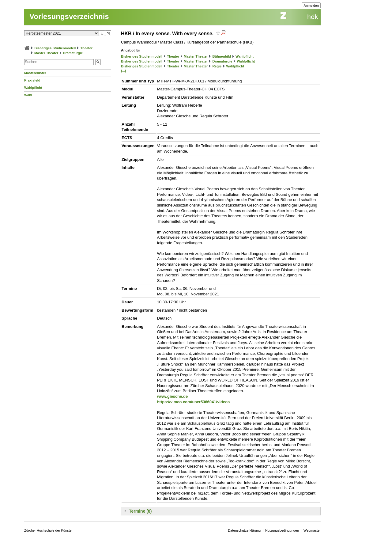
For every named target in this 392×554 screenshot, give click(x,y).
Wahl (28, 95)
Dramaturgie (73, 53)
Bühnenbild (222, 56)
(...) (124, 71)
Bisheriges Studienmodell (55, 48)
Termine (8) (140, 511)
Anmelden (311, 6)
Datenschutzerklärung (244, 530)
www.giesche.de (173, 396)
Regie (217, 66)
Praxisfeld (32, 80)
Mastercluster (35, 73)
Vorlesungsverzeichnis (69, 16)
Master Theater (46, 53)
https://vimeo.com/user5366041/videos (194, 402)
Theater (86, 48)
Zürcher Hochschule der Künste (48, 530)
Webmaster (312, 530)
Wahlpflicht (33, 88)
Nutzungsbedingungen (282, 530)
